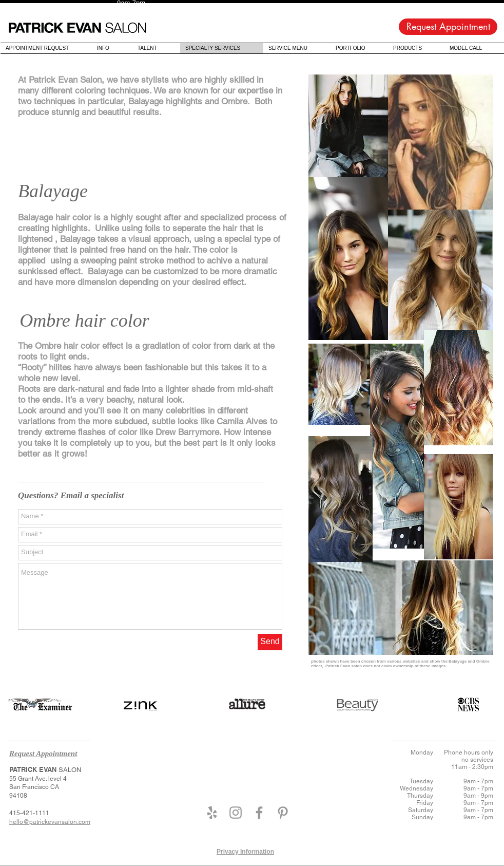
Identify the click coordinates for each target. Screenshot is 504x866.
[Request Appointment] (448, 27)
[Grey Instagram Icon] (236, 813)
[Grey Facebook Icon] (259, 813)
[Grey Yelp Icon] (212, 813)
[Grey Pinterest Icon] (283, 813)
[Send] (270, 642)
